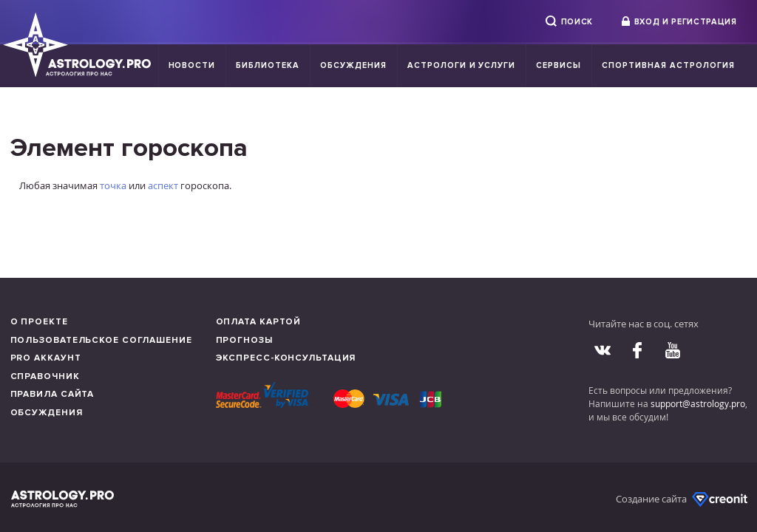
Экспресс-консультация (286, 358)
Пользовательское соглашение (101, 340)
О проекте (39, 322)
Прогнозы (244, 340)
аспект (163, 185)
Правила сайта (52, 394)
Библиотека (268, 65)
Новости (192, 65)
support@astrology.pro (698, 403)
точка (113, 185)
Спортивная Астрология (668, 65)
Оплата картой (259, 322)
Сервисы (559, 65)
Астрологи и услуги (462, 65)
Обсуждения (353, 65)
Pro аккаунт (46, 358)
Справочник (45, 376)
